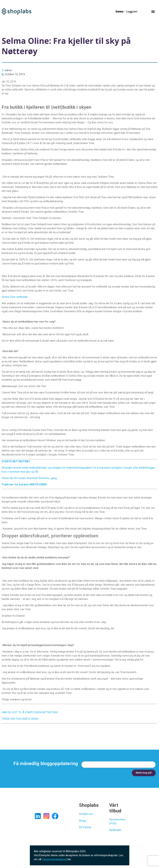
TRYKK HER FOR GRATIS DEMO (20, 719)
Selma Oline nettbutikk (15, 297)
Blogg (82, 821)
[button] (153, 11)
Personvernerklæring (54, 859)
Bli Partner (85, 827)
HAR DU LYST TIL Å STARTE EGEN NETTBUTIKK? (30, 712)
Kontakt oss (86, 814)
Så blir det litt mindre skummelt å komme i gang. (29, 478)
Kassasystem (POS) (117, 821)
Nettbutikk (115, 830)
